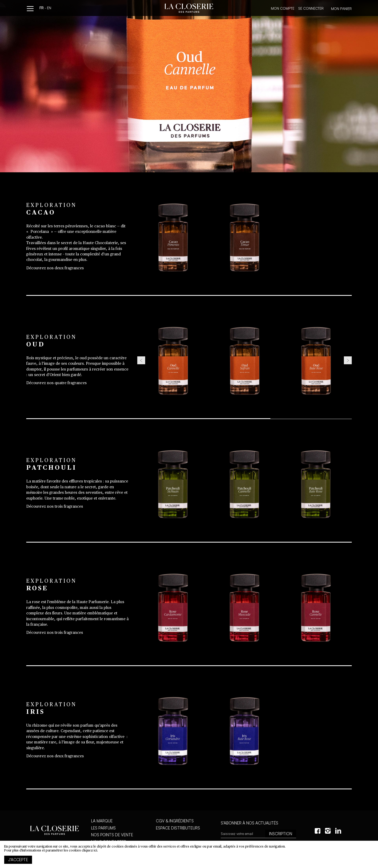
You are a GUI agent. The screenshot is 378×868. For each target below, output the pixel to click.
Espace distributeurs (178, 828)
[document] (189, 854)
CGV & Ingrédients (175, 821)
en (49, 8)
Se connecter (311, 8)
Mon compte (283, 8)
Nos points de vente (112, 835)
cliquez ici (89, 851)
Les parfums (103, 828)
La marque (102, 821)
